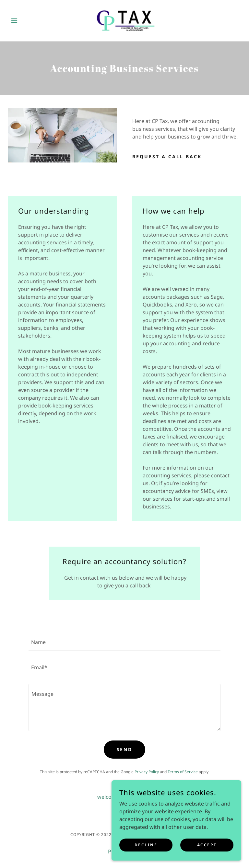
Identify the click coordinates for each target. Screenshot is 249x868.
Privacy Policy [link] (147, 772)
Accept (207, 858)
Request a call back (167, 156)
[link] (124, 21)
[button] (25, 21)
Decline (146, 858)
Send (125, 749)
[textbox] (124, 642)
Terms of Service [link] (183, 772)
